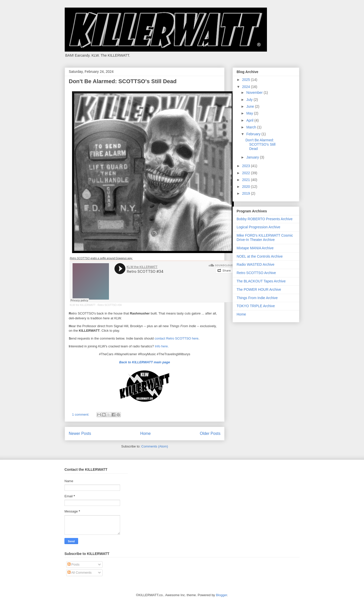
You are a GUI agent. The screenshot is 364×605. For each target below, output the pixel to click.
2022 (247, 173)
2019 (247, 193)
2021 (247, 180)
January (253, 157)
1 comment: (81, 414)
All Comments (80, 573)
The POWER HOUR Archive (259, 289)
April (250, 120)
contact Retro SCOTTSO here (177, 338)
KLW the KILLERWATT (83, 305)
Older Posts (210, 433)
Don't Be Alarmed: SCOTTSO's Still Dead (123, 81)
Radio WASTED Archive (256, 264)
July (250, 100)
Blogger (221, 595)
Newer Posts (80, 433)
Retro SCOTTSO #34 (110, 305)
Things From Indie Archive (257, 298)
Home (146, 433)
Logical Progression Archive (258, 227)
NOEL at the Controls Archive (260, 256)
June (251, 106)
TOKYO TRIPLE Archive (256, 306)
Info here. (162, 346)
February (254, 134)
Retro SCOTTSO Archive (256, 273)
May (250, 113)
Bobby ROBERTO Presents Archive (265, 219)
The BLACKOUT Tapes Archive (261, 281)
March (252, 127)
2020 (247, 187)
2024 (247, 87)
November (255, 93)
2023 (247, 166)
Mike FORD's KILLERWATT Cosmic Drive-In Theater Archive (265, 238)
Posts (74, 564)
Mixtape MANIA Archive (255, 248)
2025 (247, 80)
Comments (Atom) (155, 446)
